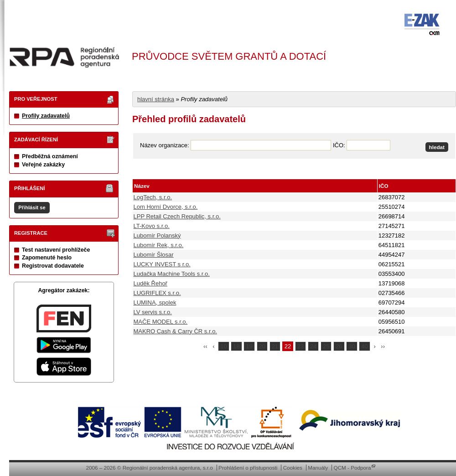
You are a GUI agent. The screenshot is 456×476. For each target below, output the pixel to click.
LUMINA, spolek (155, 303)
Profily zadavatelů (46, 116)
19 (249, 346)
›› (383, 346)
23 (301, 346)
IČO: (339, 145)
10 (223, 346)
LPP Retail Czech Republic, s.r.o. (177, 216)
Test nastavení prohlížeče (56, 250)
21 (275, 346)
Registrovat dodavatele (53, 266)
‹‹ (205, 346)
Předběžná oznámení (50, 156)
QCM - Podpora (352, 468)
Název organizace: (165, 145)
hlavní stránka (156, 99)
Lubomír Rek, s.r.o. (159, 245)
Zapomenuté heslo (47, 258)
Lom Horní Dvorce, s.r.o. (166, 207)
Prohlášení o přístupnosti (248, 468)
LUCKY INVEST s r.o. (162, 264)
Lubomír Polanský (157, 235)
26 (339, 346)
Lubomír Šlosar (154, 255)
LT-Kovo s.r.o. (152, 226)
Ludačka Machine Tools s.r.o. (172, 274)
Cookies (293, 468)
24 (313, 346)
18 (236, 346)
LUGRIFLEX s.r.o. (157, 293)
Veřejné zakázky (43, 165)
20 (262, 346)
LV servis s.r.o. (153, 312)
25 (326, 346)
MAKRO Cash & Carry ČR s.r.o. (175, 331)
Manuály (318, 468)
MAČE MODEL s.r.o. (161, 322)
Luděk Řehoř (150, 283)
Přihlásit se (32, 207)
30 (352, 346)
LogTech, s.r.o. (153, 197)
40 (364, 346)
